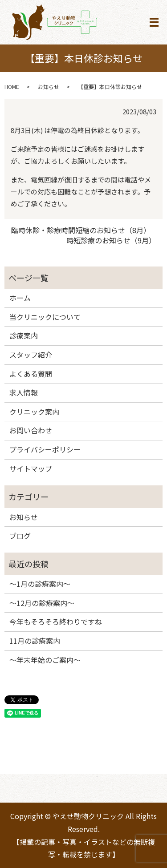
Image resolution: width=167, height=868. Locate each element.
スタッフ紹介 (31, 355)
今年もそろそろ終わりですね (56, 622)
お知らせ (49, 87)
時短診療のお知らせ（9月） (111, 240)
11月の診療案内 (35, 641)
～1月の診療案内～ (40, 584)
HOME (12, 87)
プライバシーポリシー (45, 449)
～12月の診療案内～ (42, 603)
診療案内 (24, 335)
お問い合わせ (31, 430)
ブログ (20, 536)
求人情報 (24, 392)
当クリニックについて (45, 317)
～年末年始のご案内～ (45, 660)
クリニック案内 (34, 412)
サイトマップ (31, 468)
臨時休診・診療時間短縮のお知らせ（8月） (81, 230)
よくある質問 (31, 374)
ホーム (20, 298)
